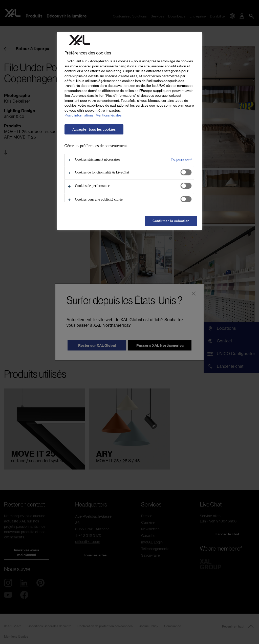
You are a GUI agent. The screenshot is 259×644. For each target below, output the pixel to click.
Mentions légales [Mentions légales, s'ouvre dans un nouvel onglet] (109, 115)
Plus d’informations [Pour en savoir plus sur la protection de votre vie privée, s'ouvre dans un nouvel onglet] (79, 115)
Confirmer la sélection (171, 221)
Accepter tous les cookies (94, 129)
